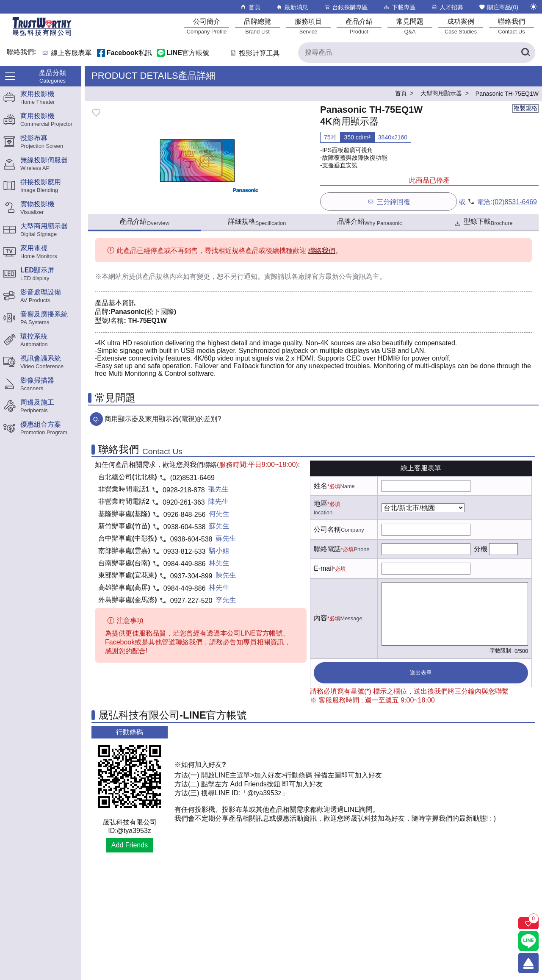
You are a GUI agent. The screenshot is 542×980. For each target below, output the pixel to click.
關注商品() (498, 7)
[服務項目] (308, 26)
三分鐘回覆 (389, 201)
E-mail (323, 568)
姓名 (321, 486)
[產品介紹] (359, 26)
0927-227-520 (191, 601)
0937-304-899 (191, 576)
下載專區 (399, 7)
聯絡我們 (322, 251)
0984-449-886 (185, 564)
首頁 (250, 7)
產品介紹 (144, 222)
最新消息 (292, 7)
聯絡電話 (327, 549)
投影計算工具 (254, 53)
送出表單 (421, 673)
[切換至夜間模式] (534, 7)
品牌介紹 (370, 222)
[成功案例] (461, 26)
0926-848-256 (185, 515)
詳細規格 (257, 222)
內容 (321, 618)
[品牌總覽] (257, 26)
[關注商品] (528, 923)
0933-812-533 (185, 551)
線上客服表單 (72, 53)
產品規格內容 (163, 276)
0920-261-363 (184, 502)
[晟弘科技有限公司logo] (42, 35)
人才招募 (447, 7)
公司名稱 (327, 529)
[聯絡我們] (512, 26)
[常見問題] (410, 26)
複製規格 (525, 108)
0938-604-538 (185, 527)
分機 (481, 549)
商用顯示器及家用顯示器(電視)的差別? (163, 419)
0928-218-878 (184, 490)
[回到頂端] (528, 963)
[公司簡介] (207, 26)
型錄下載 (483, 223)
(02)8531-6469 (515, 202)
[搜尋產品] (417, 53)
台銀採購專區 (346, 7)
